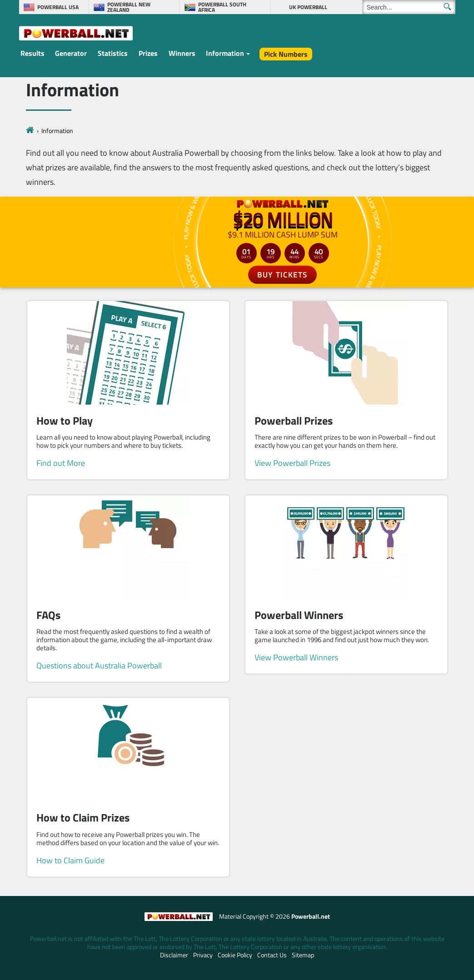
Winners (182, 53)
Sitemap (303, 955)
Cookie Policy (235, 955)
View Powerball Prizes (292, 463)
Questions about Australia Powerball (99, 666)
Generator (71, 53)
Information (225, 53)
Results (32, 53)
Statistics (113, 53)
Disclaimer (174, 955)
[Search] (409, 7)
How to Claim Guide (70, 860)
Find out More (61, 463)
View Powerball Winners (296, 657)
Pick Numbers (286, 54)
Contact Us (272, 955)
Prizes (148, 53)
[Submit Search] (447, 7)
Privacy (203, 955)
